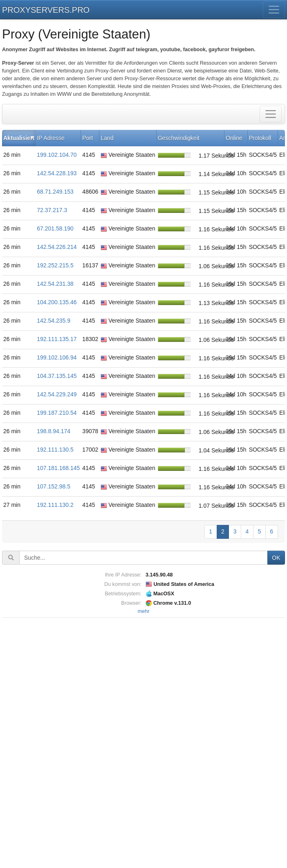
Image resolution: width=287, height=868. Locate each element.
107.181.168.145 (58, 468)
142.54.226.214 (57, 247)
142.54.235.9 (54, 321)
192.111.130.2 (55, 505)
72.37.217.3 (52, 210)
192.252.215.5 (55, 265)
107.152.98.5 (54, 486)
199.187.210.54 (57, 413)
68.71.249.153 (55, 192)
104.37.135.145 (57, 376)
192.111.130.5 (55, 450)
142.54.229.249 (57, 394)
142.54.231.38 (55, 284)
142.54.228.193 (57, 173)
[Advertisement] (143, 743)
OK (276, 558)
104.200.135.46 (57, 302)
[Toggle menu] (274, 10)
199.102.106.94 (57, 357)
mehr (144, 611)
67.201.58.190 (55, 228)
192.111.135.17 (57, 339)
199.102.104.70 (57, 155)
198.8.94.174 (54, 431)
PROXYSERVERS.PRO (46, 10)
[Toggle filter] (271, 114)
